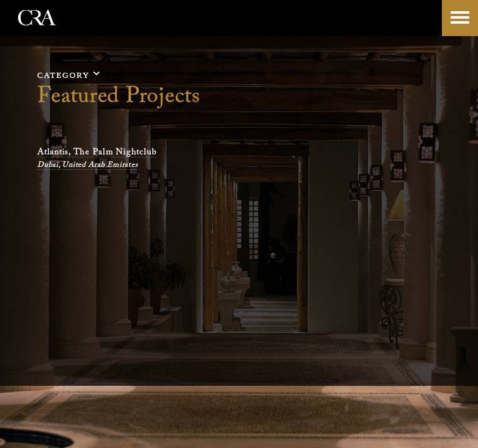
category (63, 75)
